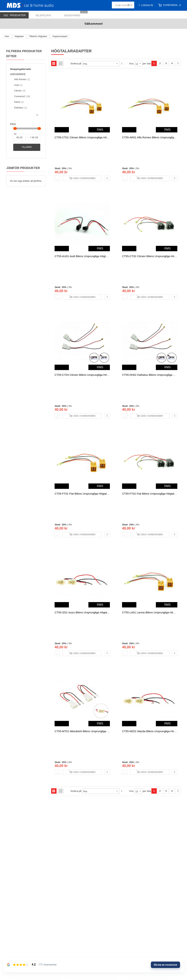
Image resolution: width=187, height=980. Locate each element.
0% (70, 168)
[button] (57, 178)
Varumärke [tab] (18, 74)
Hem (7, 36)
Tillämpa (27, 147)
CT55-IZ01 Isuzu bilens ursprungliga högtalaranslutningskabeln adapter (98, 612)
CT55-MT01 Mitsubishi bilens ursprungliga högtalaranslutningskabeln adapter (102, 731)
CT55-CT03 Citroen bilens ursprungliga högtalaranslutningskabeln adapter (100, 375)
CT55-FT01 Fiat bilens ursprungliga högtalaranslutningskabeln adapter (98, 494)
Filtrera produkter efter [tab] (24, 54)
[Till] (34, 137)
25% (64, 168)
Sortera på (76, 64)
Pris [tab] (13, 124)
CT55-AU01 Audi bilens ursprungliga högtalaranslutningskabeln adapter (98, 256)
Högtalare (19, 36)
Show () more (25, 116)
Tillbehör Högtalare (38, 36)
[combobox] (123, 5)
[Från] (19, 137)
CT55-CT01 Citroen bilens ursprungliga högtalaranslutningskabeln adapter (100, 137)
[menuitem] (46, 15)
